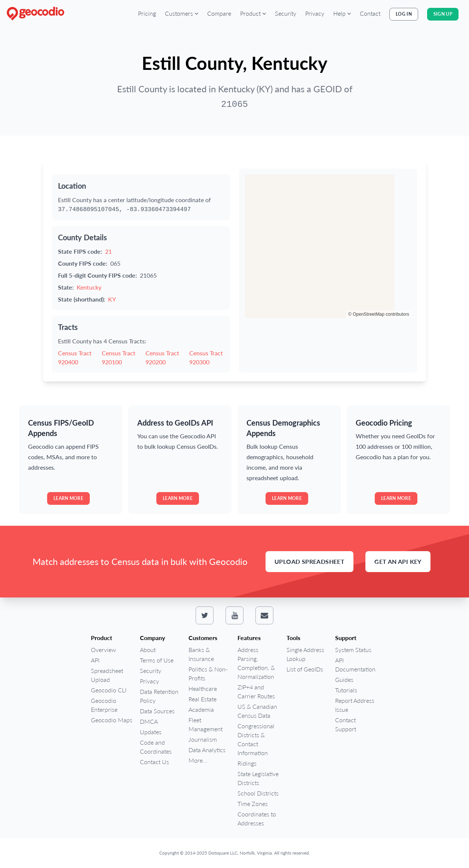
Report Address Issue (355, 705)
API (95, 660)
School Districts (258, 793)
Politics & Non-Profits (208, 674)
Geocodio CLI (109, 690)
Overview (103, 650)
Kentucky (89, 287)
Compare (219, 13)
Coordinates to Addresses (257, 818)
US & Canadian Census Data (257, 711)
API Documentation (355, 665)
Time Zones (253, 804)
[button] (182, 13)
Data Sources (157, 711)
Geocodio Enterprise (104, 705)
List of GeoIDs (305, 669)
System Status (353, 650)
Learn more (68, 498)
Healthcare (203, 688)
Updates (151, 732)
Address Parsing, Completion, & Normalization (256, 663)
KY (112, 299)
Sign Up (443, 14)
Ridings (247, 763)
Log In (404, 14)
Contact (370, 13)
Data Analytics (207, 750)
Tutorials (346, 690)
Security (286, 13)
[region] (328, 246)
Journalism (203, 739)
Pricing (147, 13)
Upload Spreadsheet (309, 561)
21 (108, 251)
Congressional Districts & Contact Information (256, 739)
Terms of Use (157, 660)
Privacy (315, 13)
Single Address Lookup (305, 654)
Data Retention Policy (159, 696)
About (148, 650)
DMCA (149, 721)
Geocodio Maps (112, 720)
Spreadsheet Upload (107, 675)
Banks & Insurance (201, 654)
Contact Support (346, 724)
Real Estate (203, 699)
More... (198, 760)
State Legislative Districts (258, 778)
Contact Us (154, 762)
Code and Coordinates (156, 747)
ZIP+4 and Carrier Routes (256, 691)
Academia (201, 709)
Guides (344, 679)
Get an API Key (398, 561)
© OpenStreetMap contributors (379, 314)
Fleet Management (206, 724)
